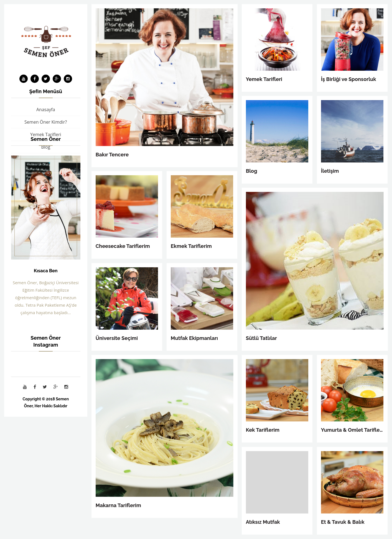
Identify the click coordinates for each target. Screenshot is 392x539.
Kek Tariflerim (263, 430)
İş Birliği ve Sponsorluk (349, 79)
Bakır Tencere (112, 155)
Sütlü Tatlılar (261, 338)
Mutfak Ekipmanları (194, 338)
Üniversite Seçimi (117, 338)
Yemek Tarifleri (264, 79)
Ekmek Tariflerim (191, 246)
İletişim (330, 171)
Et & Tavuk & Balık (343, 522)
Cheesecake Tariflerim (123, 246)
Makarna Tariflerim (118, 505)
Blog (252, 171)
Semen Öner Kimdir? (46, 122)
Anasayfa (46, 110)
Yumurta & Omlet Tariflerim (352, 430)
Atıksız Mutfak (263, 522)
